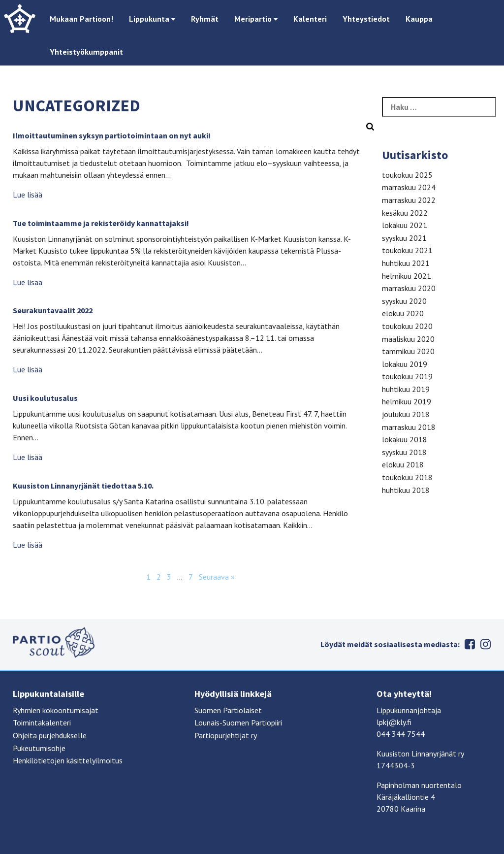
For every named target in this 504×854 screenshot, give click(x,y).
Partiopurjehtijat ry (226, 735)
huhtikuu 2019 (406, 389)
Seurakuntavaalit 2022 (53, 310)
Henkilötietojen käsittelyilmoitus (68, 760)
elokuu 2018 (403, 464)
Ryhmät (205, 19)
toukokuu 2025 (407, 175)
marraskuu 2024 (409, 187)
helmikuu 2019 (407, 401)
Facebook (470, 644)
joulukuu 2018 (406, 414)
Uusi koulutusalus (45, 398)
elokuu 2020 (403, 313)
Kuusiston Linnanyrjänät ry (420, 754)
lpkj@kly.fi (394, 722)
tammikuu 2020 (408, 351)
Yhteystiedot (366, 19)
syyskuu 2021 (404, 238)
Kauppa (419, 19)
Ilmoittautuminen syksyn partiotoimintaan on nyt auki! (112, 135)
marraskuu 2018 (409, 427)
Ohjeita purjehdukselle (50, 735)
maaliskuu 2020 (408, 339)
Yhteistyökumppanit (86, 52)
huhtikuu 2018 (406, 490)
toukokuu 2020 (407, 326)
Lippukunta (152, 19)
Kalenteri (310, 19)
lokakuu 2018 (405, 439)
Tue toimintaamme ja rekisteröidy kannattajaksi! (101, 223)
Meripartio (256, 19)
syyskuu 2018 (404, 452)
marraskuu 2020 (409, 288)
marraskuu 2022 (409, 200)
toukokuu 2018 (407, 477)
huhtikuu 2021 (406, 263)
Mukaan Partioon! (81, 19)
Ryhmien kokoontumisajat (56, 710)
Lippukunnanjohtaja (409, 710)
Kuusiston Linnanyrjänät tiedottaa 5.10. (83, 486)
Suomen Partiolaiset (228, 710)
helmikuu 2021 (407, 276)
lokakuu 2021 (405, 225)
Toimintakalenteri (42, 723)
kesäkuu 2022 (405, 213)
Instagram (485, 644)
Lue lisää (28, 195)
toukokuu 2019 (407, 376)
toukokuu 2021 (407, 250)
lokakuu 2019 (405, 364)
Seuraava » (217, 577)
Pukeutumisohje (39, 748)
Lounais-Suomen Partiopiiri (238, 723)
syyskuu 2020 (404, 301)
